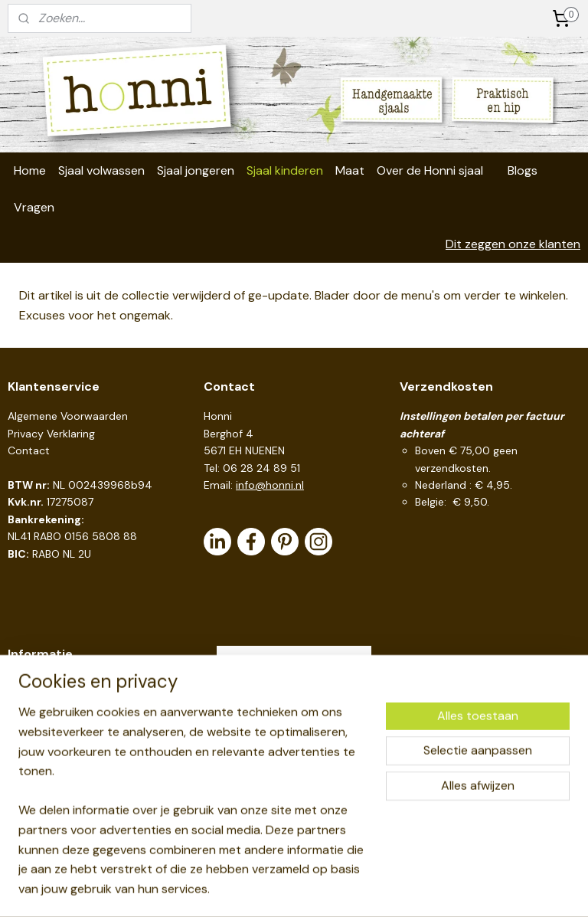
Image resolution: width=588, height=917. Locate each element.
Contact (29, 450)
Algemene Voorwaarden (68, 416)
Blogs (523, 170)
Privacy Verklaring (51, 434)
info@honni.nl (270, 485)
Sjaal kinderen (285, 170)
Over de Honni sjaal (430, 170)
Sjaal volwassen (101, 170)
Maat (350, 170)
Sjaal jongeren (196, 170)
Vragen (34, 207)
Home (30, 170)
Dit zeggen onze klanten (513, 244)
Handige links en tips (59, 684)
